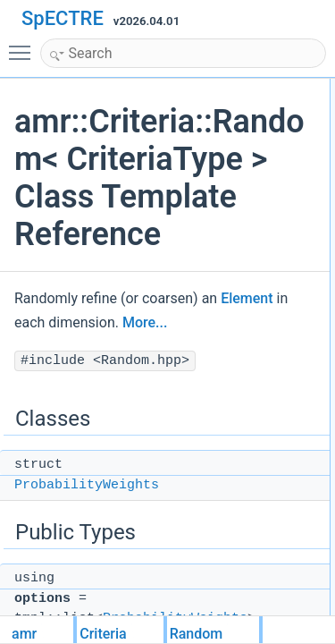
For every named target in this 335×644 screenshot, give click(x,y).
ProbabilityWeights (87, 485)
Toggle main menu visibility (24, 45)
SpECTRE (63, 18)
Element (247, 298)
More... (145, 322)
